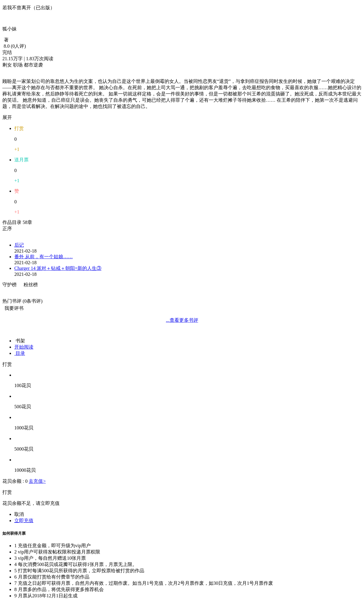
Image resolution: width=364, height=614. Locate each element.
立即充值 (24, 521)
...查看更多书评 (182, 320)
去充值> (37, 481)
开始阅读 (24, 347)
